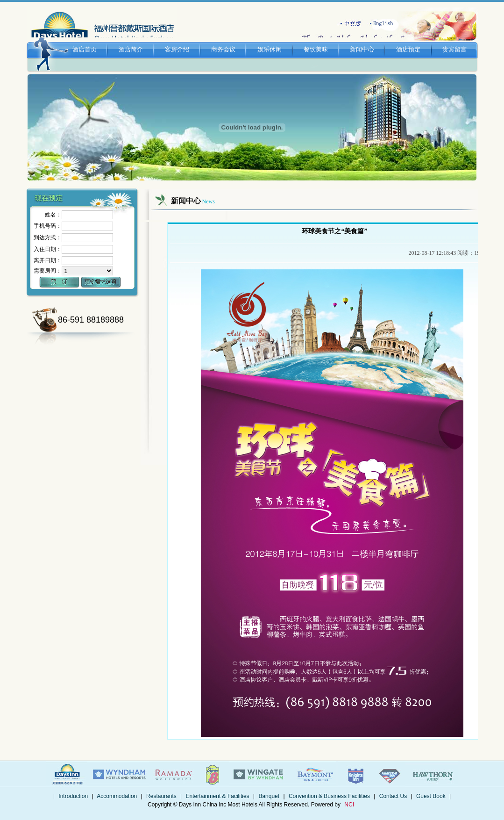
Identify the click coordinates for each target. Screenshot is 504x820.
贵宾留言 (455, 40)
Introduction (73, 796)
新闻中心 (362, 40)
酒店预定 (408, 40)
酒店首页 (85, 40)
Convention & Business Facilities (330, 796)
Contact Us (393, 796)
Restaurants (161, 796)
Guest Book (431, 796)
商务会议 (224, 40)
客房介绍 (177, 40)
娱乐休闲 (270, 40)
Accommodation (117, 796)
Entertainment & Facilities (217, 796)
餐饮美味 (316, 40)
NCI (349, 805)
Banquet (269, 796)
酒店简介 (131, 40)
